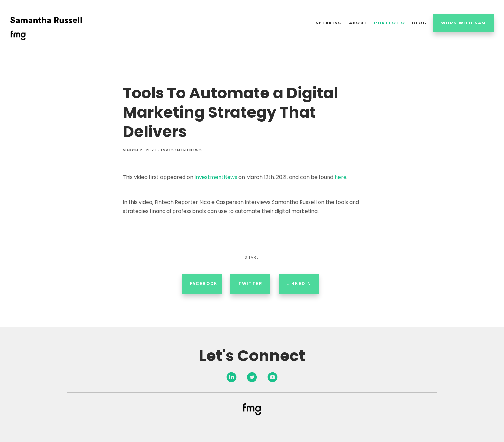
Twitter (250, 283)
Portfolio (390, 23)
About (358, 23)
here (341, 177)
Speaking (329, 23)
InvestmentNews (182, 150)
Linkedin (299, 283)
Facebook (204, 283)
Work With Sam (464, 23)
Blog (419, 23)
